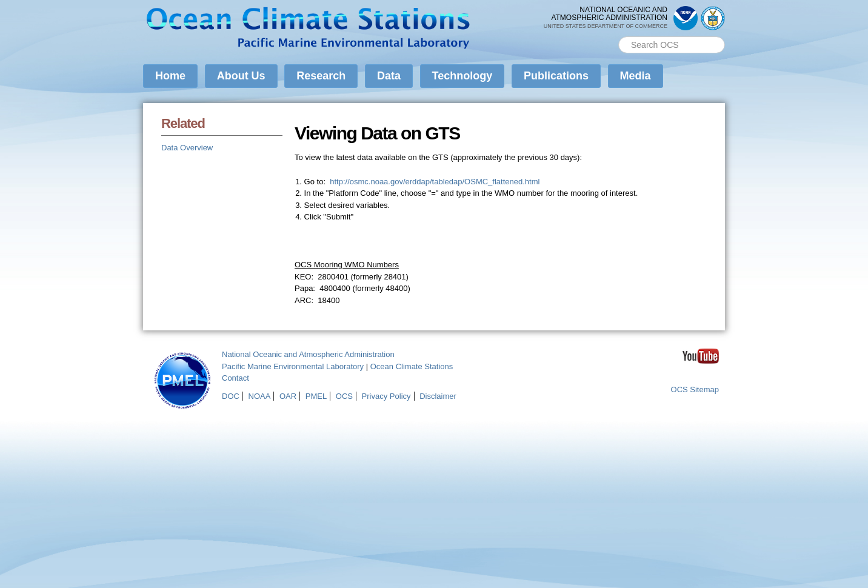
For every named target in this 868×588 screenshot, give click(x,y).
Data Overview (187, 148)
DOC (231, 396)
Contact (235, 378)
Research (321, 76)
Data (389, 76)
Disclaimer (438, 396)
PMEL (316, 396)
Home (170, 76)
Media (636, 76)
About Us (241, 76)
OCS (344, 396)
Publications (556, 76)
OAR (288, 396)
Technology (462, 76)
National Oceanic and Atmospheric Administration (308, 354)
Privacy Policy (386, 396)
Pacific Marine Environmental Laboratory (293, 366)
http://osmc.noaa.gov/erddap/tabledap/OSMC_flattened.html (435, 182)
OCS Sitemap (695, 389)
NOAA (260, 396)
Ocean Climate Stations (412, 366)
